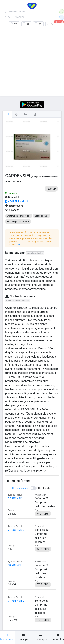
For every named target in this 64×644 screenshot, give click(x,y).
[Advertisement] (32, 60)
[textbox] (32, 12)
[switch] (32, 488)
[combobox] (32, 12)
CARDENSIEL (16, 498)
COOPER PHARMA (17, 201)
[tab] (7, 114)
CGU (18, 245)
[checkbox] (14, 24)
